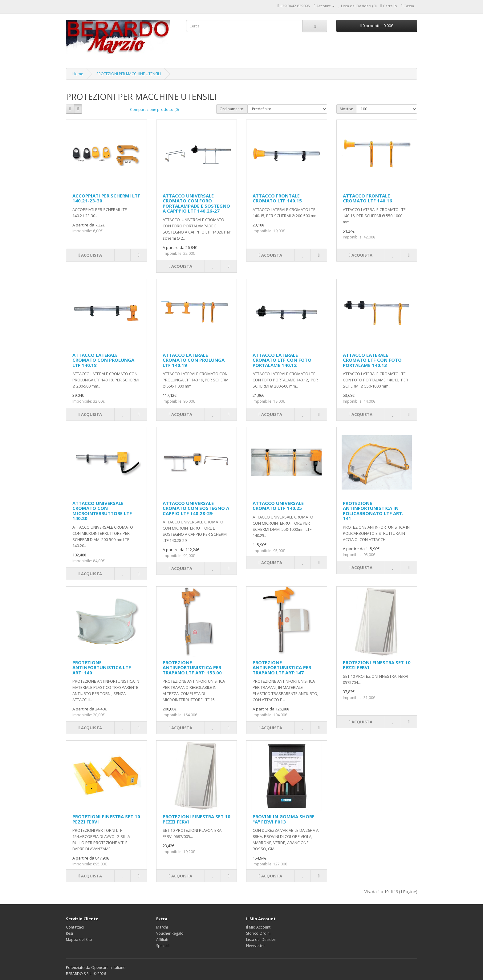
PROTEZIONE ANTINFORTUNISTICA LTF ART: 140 (102, 667)
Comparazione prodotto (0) (154, 110)
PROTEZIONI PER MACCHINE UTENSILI (129, 74)
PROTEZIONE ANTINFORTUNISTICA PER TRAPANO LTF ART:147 (282, 667)
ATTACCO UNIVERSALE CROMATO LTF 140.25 (278, 506)
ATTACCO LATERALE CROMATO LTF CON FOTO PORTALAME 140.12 (282, 360)
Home (78, 74)
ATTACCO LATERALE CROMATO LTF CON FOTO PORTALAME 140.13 (372, 360)
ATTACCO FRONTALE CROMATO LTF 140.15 (277, 198)
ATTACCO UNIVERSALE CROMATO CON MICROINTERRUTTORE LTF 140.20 (102, 511)
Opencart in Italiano (108, 968)
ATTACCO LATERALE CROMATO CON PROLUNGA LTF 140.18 (103, 360)
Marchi (162, 927)
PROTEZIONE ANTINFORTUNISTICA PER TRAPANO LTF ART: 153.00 (192, 667)
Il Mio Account (258, 927)
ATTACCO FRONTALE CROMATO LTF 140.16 (367, 198)
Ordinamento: (232, 109)
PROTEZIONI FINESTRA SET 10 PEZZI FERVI (377, 665)
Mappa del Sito (79, 939)
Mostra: (346, 109)
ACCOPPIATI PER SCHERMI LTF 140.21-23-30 (106, 198)
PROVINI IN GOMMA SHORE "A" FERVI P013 (284, 819)
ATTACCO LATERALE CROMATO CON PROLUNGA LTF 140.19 (194, 360)
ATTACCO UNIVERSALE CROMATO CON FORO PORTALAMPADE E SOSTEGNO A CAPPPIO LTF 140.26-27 (196, 203)
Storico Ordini (258, 933)
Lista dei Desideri (261, 939)
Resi (69, 933)
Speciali (163, 946)
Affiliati (162, 939)
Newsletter (256, 946)
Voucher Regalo (170, 933)
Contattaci (75, 927)
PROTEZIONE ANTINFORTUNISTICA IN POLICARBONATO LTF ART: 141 (373, 511)
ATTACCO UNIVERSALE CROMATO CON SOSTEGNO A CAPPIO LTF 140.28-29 (196, 508)
